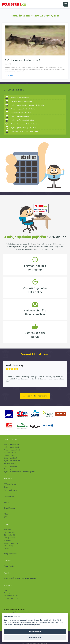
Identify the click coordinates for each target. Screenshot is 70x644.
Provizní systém (9, 566)
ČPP (5, 517)
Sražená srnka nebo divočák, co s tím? (22, 60)
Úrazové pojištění (10, 453)
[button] (66, 4)
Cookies (7, 549)
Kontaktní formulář (11, 596)
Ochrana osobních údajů (23, 612)
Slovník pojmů (9, 540)
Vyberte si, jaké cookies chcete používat (26, 625)
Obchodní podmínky (11, 543)
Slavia (6, 487)
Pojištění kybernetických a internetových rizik (20, 472)
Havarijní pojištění (10, 463)
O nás (6, 590)
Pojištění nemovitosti (11, 447)
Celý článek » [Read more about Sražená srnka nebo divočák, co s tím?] (9, 75)
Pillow (6, 514)
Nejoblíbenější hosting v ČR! (20, 578)
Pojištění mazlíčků (10, 466)
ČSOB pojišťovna (10, 490)
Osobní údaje (9, 546)
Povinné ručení (9, 455)
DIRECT (7, 493)
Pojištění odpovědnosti (12, 450)
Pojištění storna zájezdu (12, 461)
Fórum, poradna (10, 532)
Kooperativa (9, 497)
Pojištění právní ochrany (13, 469)
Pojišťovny (7, 529)
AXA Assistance (10, 484)
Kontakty (7, 593)
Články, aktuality (10, 535)
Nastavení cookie (35, 637)
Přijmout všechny (35, 631)
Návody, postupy (10, 538)
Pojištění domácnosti (11, 444)
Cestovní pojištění (10, 458)
